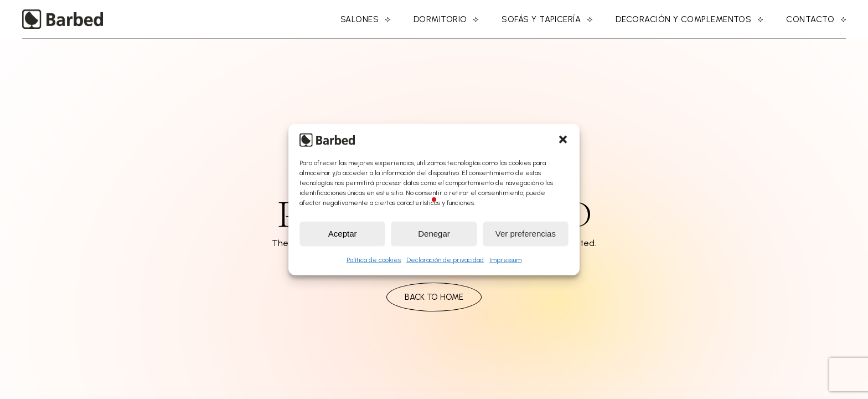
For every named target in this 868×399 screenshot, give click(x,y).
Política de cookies (374, 259)
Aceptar (343, 234)
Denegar (434, 234)
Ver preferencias (526, 234)
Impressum (505, 259)
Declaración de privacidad (445, 259)
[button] (563, 139)
